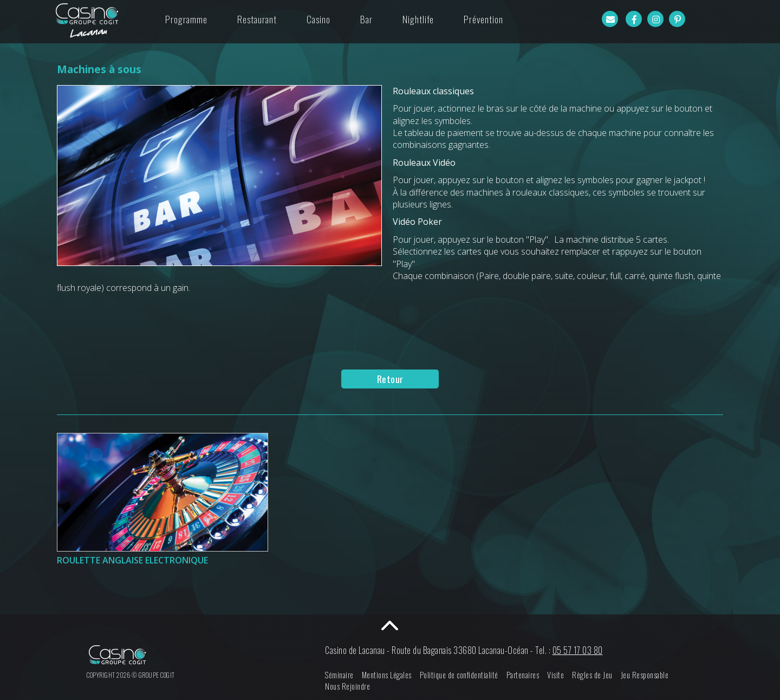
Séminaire (339, 675)
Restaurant (257, 19)
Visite (555, 675)
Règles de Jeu (592, 675)
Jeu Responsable (645, 675)
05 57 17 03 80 (578, 650)
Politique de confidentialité (459, 675)
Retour (390, 379)
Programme (186, 19)
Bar (366, 19)
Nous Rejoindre (347, 686)
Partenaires (523, 675)
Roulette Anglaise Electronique (132, 560)
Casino (318, 19)
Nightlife (418, 19)
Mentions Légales (387, 675)
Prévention (483, 19)
